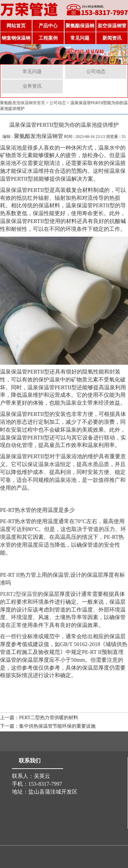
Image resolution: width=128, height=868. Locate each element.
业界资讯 (32, 86)
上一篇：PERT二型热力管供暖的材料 (39, 718)
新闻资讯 (112, 38)
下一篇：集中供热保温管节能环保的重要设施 (48, 726)
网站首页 (16, 26)
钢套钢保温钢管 (16, 40)
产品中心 (48, 26)
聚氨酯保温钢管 (80, 28)
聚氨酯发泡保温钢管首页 (23, 103)
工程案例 (48, 38)
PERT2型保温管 (19, 594)
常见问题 (80, 38)
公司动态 (96, 72)
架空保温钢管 (112, 26)
